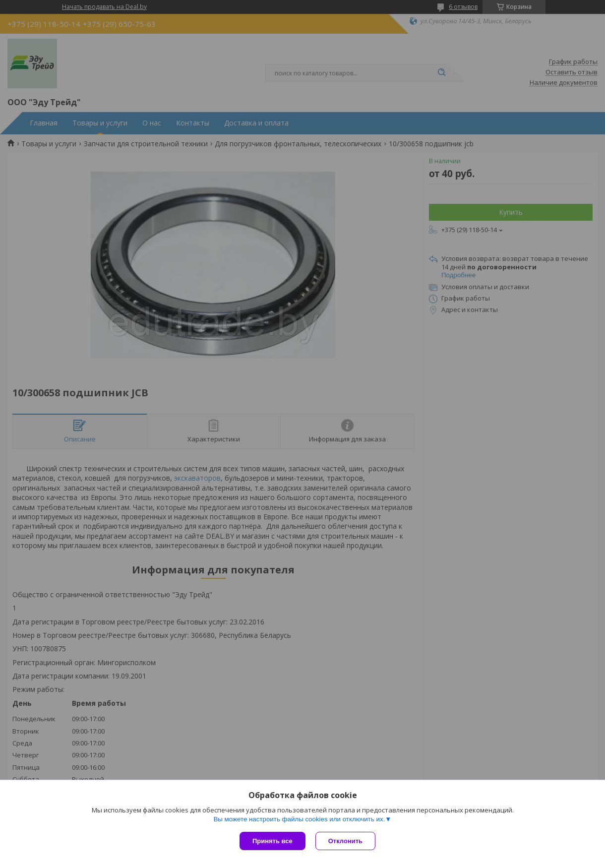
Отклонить (345, 841)
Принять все (272, 841)
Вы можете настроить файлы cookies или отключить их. (299, 819)
